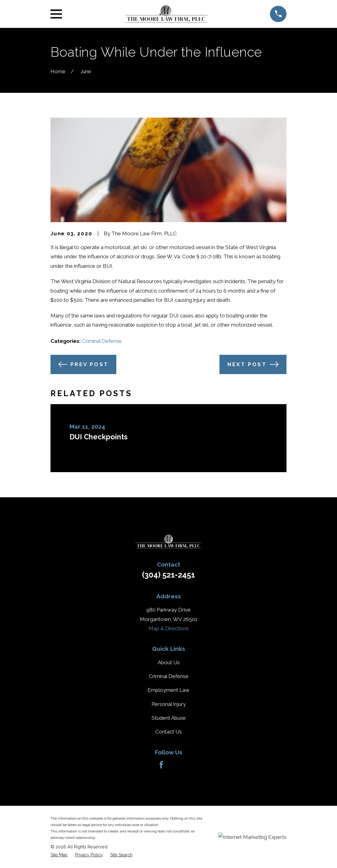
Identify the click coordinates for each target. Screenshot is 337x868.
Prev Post (84, 364)
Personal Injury (169, 704)
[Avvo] (176, 765)
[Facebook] (161, 765)
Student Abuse (169, 718)
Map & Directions (169, 628)
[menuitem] (59, 855)
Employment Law (168, 690)
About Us (169, 662)
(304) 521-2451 (168, 575)
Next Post (253, 364)
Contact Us (168, 732)
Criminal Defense (102, 341)
